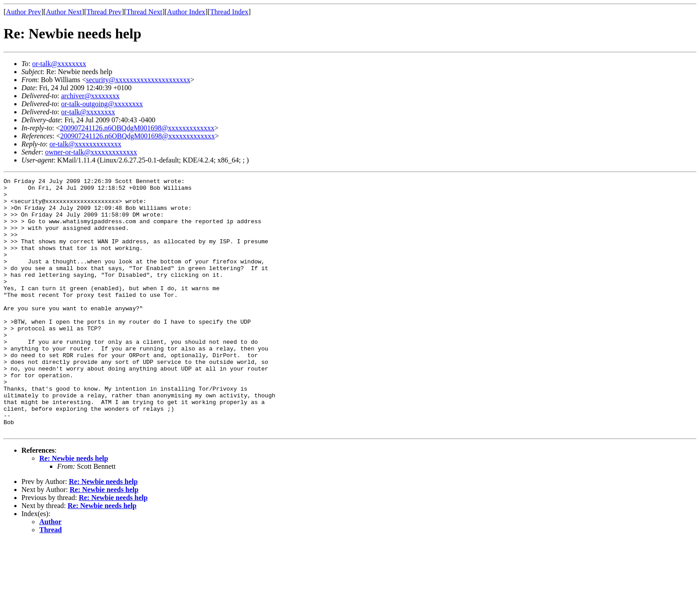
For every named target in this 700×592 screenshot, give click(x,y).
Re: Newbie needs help (74, 509)
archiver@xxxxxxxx (90, 96)
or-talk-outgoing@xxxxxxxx (102, 104)
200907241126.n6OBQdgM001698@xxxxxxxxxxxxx (137, 128)
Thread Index (229, 12)
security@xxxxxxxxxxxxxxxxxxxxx (138, 80)
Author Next (64, 12)
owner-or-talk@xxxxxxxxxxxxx (91, 152)
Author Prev (23, 12)
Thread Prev (104, 12)
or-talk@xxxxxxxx (59, 64)
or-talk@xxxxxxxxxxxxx (85, 144)
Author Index (186, 12)
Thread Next (144, 12)
